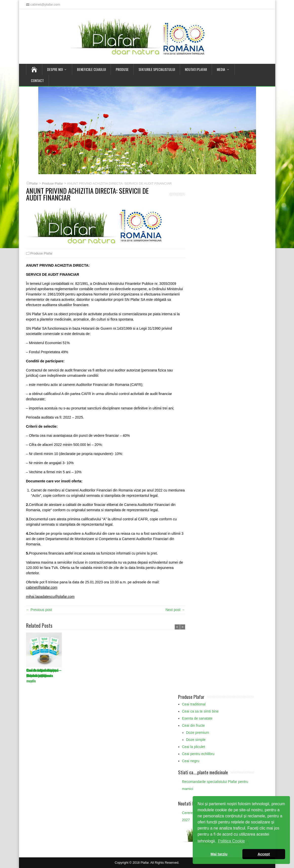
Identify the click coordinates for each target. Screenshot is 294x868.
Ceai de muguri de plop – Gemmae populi (81, 673)
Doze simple (196, 740)
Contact (37, 80)
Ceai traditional (194, 704)
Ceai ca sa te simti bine (200, 711)
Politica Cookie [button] (231, 841)
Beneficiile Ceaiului (91, 69)
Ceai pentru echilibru (198, 754)
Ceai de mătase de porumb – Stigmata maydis (115, 675)
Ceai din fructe (193, 725)
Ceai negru (191, 761)
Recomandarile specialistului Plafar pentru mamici (215, 785)
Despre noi (55, 69)
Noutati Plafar (196, 69)
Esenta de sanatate (197, 718)
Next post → (175, 610)
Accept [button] (264, 854)
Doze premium (198, 733)
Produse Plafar (42, 253)
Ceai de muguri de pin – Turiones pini (42, 673)
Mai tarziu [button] (219, 854)
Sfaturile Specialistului (157, 69)
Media (221, 69)
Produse (122, 69)
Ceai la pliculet (194, 747)
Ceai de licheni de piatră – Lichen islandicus (157, 673)
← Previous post (39, 610)
